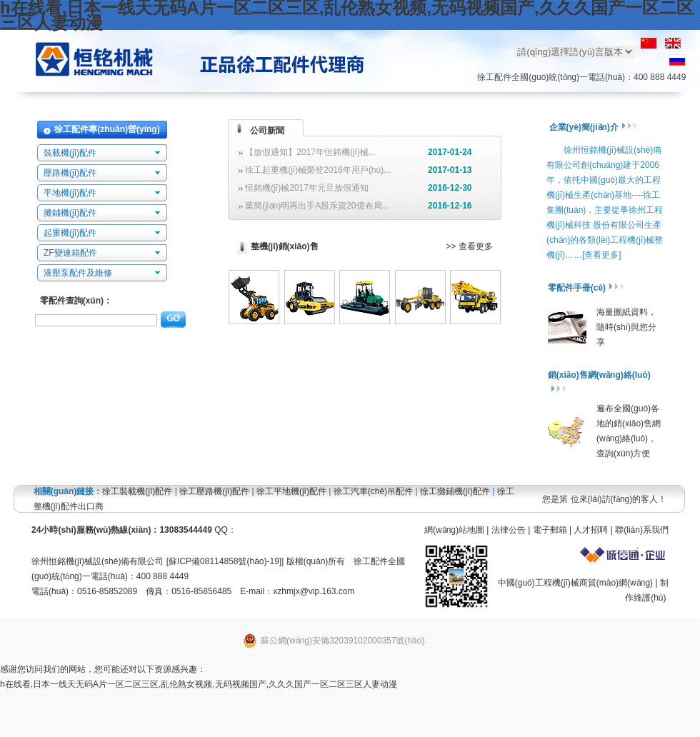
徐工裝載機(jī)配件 (137, 491)
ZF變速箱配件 (70, 253)
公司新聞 (267, 131)
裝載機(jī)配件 (70, 153)
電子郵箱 (550, 530)
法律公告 (509, 530)
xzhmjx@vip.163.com (314, 591)
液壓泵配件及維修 (78, 273)
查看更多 (476, 246)
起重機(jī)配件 (70, 233)
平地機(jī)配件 (70, 193)
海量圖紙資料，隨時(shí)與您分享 (626, 327)
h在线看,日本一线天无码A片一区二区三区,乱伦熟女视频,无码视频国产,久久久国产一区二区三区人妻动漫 (199, 684)
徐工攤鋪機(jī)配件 (455, 491)
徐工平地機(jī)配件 (291, 491)
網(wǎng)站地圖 (454, 530)
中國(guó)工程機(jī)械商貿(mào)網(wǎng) (575, 583)
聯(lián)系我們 (642, 530)
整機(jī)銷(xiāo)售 (285, 246)
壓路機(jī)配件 (70, 173)
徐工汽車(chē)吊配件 (373, 491)
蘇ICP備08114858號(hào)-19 (224, 561)
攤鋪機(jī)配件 (70, 213)
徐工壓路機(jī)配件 (214, 491)
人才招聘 (591, 530)
